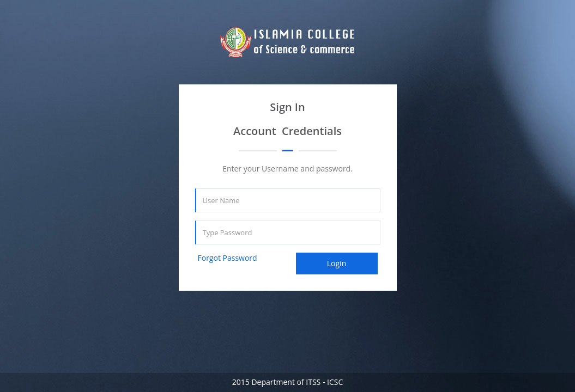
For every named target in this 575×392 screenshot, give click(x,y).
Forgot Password (228, 258)
